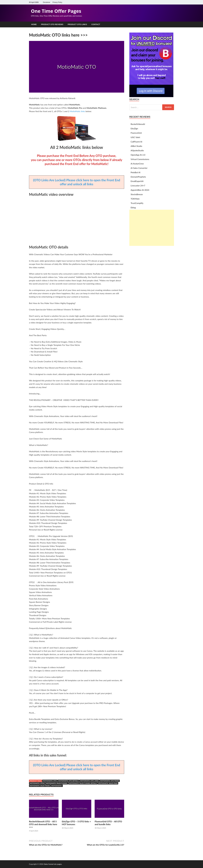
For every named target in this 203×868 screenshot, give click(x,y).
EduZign (134, 128)
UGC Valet (135, 137)
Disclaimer (47, 2)
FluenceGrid (136, 133)
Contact (96, 24)
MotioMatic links (78, 111)
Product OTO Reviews (52, 24)
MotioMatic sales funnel (57, 783)
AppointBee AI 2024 (140, 190)
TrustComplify (137, 203)
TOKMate (135, 199)
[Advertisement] (152, 228)
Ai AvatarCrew (137, 164)
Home (34, 24)
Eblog (133, 207)
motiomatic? (57, 786)
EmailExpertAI (137, 181)
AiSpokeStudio (137, 150)
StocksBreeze (137, 194)
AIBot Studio (136, 146)
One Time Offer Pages (56, 11)
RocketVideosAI (138, 124)
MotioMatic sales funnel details (83, 783)
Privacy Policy (57, 2)
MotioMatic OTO (50, 781)
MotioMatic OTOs (37, 783)
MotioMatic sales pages (40, 786)
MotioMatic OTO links (89, 781)
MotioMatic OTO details (68, 781)
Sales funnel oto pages (53, 864)
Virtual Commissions (140, 159)
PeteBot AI (135, 172)
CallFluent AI (136, 142)
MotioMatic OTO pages (110, 781)
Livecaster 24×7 (138, 185)
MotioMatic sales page (108, 783)
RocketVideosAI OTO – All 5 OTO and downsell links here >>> (43, 824)
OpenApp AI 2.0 (138, 155)
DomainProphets (138, 177)
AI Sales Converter (139, 168)
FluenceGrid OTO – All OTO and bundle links (108, 823)
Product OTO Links (77, 24)
